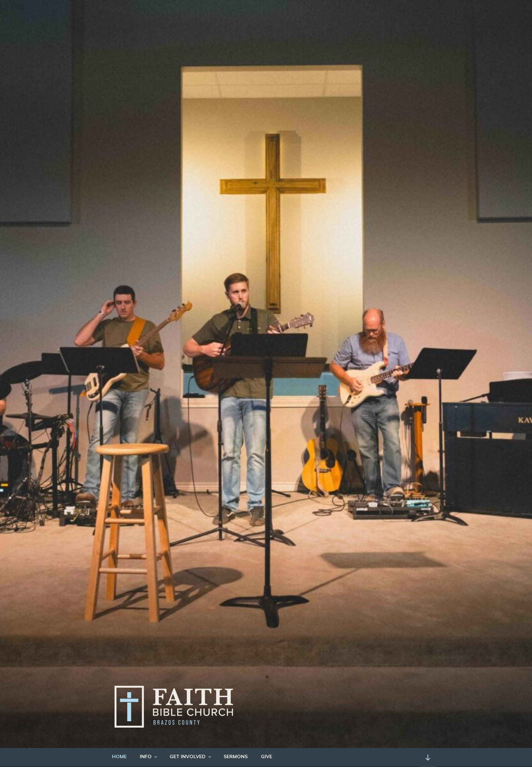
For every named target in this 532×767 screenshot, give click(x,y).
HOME (119, 756)
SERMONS (236, 756)
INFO (149, 756)
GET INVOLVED (191, 756)
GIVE (267, 756)
